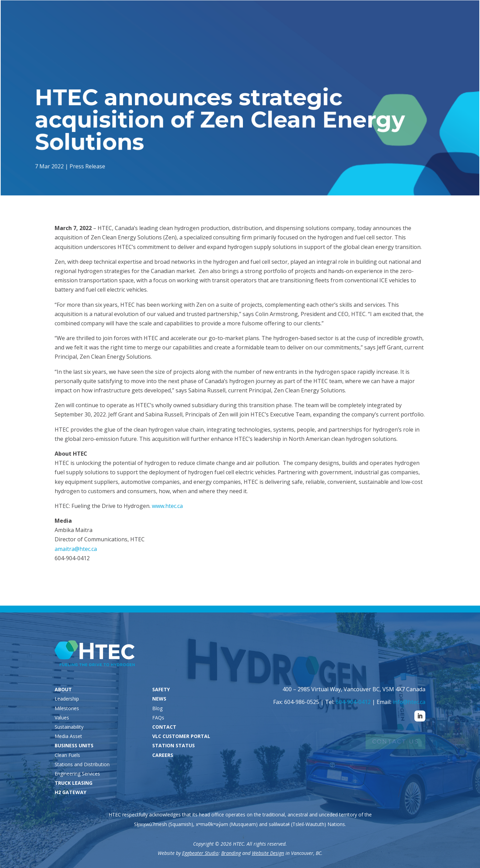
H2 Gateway (365, 32)
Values (62, 718)
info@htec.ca (409, 702)
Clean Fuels (67, 755)
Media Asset (68, 736)
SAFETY (161, 689)
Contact (458, 32)
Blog (157, 708)
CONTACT (164, 727)
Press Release (88, 166)
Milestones (67, 708)
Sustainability (69, 727)
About (222, 32)
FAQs (158, 718)
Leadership (67, 699)
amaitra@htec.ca (76, 549)
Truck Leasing (320, 32)
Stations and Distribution (82, 764)
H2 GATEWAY (70, 792)
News (424, 32)
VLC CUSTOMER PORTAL (181, 736)
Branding (231, 853)
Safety (399, 32)
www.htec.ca (167, 506)
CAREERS (163, 755)
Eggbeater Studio (200, 853)
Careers (453, 18)
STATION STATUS (174, 745)
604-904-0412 (353, 702)
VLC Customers (403, 18)
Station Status (343, 18)
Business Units (265, 32)
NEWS (159, 699)
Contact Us (395, 741)
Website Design (268, 853)
